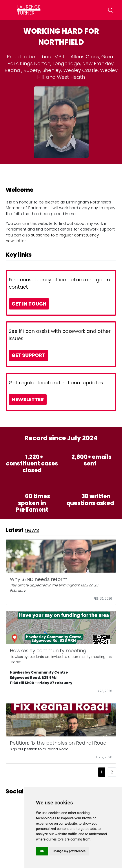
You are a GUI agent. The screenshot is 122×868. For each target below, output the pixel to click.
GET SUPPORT (28, 355)
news (32, 530)
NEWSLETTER (28, 400)
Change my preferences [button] (69, 851)
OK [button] (42, 851)
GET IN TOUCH (29, 304)
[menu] (11, 10)
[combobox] (111, 10)
